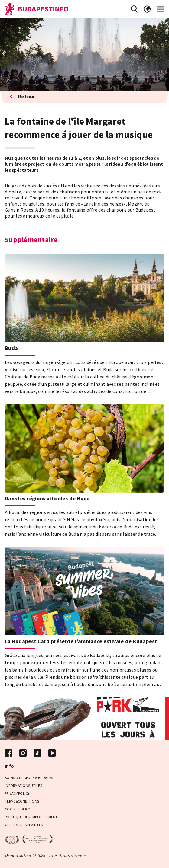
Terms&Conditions (22, 801)
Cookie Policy (17, 809)
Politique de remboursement (31, 817)
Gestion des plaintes (24, 825)
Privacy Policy (17, 793)
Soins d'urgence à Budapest (30, 778)
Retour (23, 96)
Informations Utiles (23, 785)
